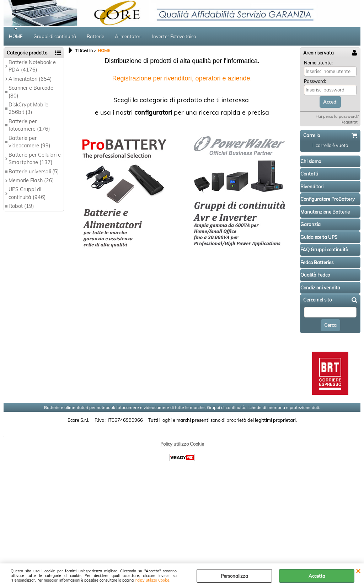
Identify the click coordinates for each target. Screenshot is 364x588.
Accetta (317, 576)
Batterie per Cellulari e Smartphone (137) (35, 159)
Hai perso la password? (337, 116)
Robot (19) (21, 206)
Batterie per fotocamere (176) (29, 125)
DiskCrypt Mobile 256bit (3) (28, 108)
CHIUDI (358, 571)
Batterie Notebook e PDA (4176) (32, 66)
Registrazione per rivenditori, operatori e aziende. (182, 78)
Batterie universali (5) (34, 172)
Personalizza (234, 576)
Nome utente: (318, 63)
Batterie (95, 36)
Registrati (350, 122)
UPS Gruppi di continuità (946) (27, 193)
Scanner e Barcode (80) (31, 92)
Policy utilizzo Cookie (152, 580)
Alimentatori (128, 36)
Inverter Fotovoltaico (174, 36)
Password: (315, 81)
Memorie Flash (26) (31, 180)
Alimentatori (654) (30, 79)
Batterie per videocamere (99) (30, 142)
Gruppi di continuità (55, 36)
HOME (16, 36)
